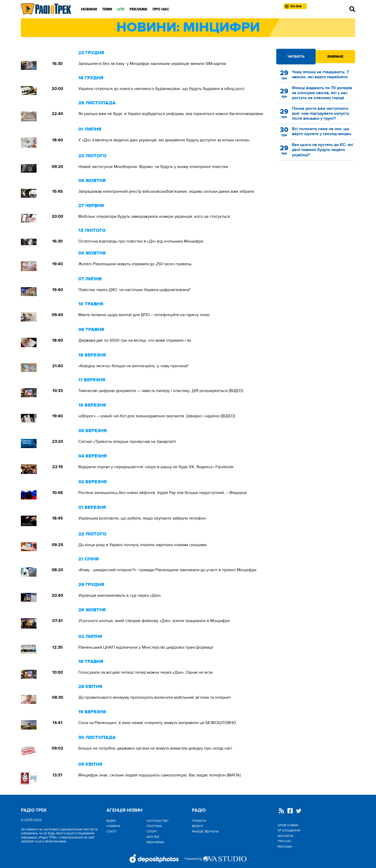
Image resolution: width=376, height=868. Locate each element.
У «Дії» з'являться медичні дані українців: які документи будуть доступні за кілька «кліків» (164, 140)
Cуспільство (157, 821)
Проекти (199, 821)
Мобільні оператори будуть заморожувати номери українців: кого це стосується (154, 216)
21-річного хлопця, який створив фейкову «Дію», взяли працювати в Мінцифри (154, 621)
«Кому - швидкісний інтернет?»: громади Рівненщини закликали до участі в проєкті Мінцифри (167, 570)
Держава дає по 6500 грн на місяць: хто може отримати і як (135, 340)
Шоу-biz (153, 837)
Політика (154, 826)
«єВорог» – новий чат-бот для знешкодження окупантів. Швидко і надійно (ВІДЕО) (157, 416)
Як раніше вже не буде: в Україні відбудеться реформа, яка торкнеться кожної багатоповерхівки (171, 114)
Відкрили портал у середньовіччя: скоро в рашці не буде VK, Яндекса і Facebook (156, 467)
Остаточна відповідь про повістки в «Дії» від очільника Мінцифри (141, 241)
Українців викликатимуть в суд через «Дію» (120, 595)
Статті (111, 831)
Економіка (155, 842)
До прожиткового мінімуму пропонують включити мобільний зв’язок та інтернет (155, 697)
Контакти (285, 836)
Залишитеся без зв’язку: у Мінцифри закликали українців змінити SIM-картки (152, 64)
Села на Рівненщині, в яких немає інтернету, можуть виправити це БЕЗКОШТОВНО (157, 723)
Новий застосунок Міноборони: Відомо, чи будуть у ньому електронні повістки (153, 167)
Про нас (161, 9)
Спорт (152, 831)
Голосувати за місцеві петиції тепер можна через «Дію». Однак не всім (145, 672)
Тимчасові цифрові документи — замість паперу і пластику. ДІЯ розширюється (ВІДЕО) (161, 391)
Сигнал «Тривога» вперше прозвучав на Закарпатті (127, 442)
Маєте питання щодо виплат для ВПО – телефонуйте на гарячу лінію (144, 315)
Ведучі (197, 826)
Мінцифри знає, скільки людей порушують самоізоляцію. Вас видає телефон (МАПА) (160, 775)
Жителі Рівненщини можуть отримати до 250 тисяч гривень (135, 264)
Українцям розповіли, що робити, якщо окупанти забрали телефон (142, 518)
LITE (121, 9)
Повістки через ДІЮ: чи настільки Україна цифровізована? (134, 290)
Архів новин (288, 825)
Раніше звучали (205, 831)
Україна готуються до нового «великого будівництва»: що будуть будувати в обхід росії (161, 89)
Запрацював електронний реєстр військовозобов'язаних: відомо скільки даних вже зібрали (166, 191)
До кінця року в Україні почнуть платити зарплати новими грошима (142, 545)
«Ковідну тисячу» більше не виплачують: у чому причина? (133, 366)
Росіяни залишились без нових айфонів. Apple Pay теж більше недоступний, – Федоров (163, 493)
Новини (89, 9)
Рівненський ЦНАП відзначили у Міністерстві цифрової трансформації (146, 647)
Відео (111, 821)
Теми (107, 9)
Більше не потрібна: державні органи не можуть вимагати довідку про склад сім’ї (155, 748)
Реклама (138, 9)
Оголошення (289, 830)
